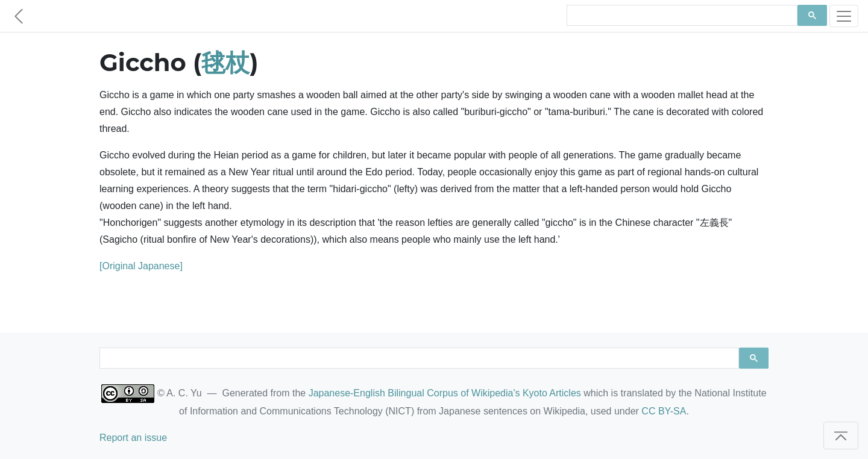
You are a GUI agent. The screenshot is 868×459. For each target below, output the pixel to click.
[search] (681, 16)
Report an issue (133, 438)
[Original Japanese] (141, 266)
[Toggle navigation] (844, 16)
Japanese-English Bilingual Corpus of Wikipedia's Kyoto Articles (445, 393)
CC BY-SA (664, 411)
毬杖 (225, 62)
